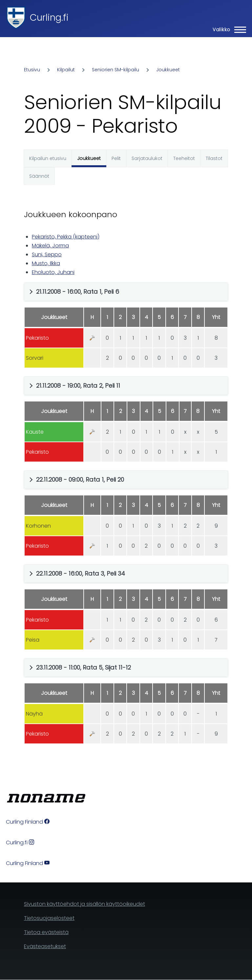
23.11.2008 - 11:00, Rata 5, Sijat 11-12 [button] (84, 667)
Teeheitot (184, 158)
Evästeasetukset (45, 946)
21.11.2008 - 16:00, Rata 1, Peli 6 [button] (78, 292)
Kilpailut (66, 70)
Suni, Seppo (47, 254)
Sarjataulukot (147, 158)
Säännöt (39, 176)
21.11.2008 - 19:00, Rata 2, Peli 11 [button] (78, 386)
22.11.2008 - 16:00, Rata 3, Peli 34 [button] (81, 573)
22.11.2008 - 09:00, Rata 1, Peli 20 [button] (80, 479)
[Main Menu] (227, 30)
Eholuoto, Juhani (53, 272)
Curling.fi (49, 18)
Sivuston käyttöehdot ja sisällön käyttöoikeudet (84, 904)
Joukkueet (168, 70)
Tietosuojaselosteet (49, 918)
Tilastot (214, 158)
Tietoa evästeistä (46, 932)
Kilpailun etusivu (48, 158)
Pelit (116, 158)
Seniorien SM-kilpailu (115, 70)
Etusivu (32, 70)
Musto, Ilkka (46, 263)
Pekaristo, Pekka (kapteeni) (66, 237)
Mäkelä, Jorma (50, 246)
